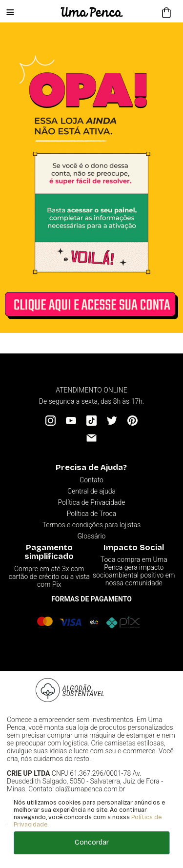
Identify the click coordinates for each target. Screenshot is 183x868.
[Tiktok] (91, 421)
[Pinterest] (132, 421)
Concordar (92, 842)
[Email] (91, 438)
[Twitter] (112, 421)
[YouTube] (71, 421)
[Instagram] (51, 421)
